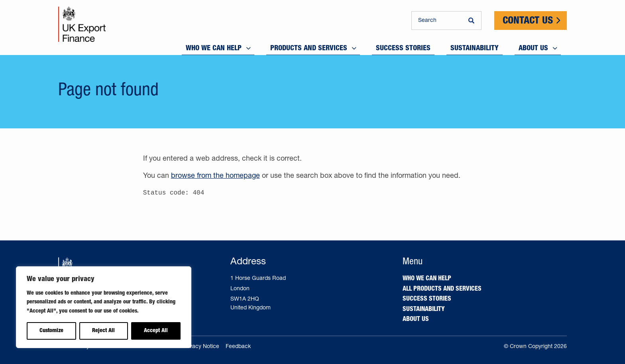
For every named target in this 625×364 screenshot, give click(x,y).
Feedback (238, 347)
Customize (51, 331)
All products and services (442, 289)
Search (427, 21)
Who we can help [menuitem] (214, 47)
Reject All (103, 331)
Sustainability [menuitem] (475, 47)
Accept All (156, 331)
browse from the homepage (215, 176)
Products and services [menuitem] (309, 47)
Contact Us (528, 21)
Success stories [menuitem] (403, 47)
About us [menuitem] (533, 47)
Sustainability (424, 310)
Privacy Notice (201, 347)
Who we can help (427, 279)
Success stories (427, 299)
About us (416, 320)
